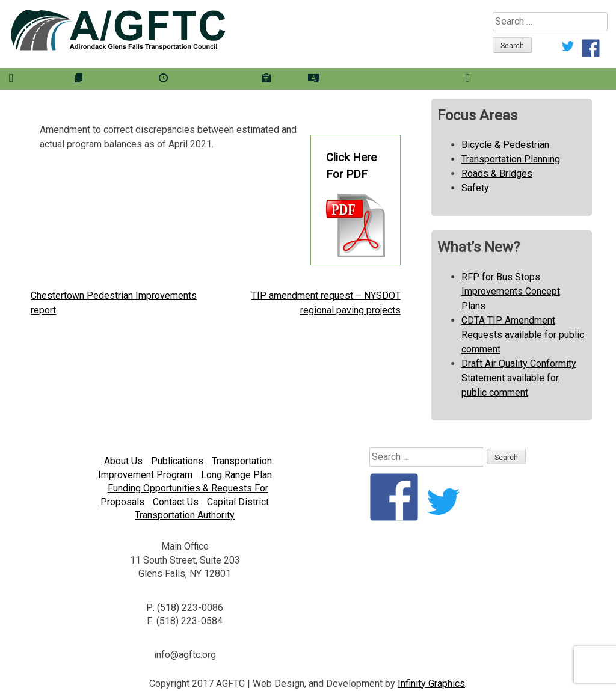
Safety (475, 188)
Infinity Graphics (431, 683)
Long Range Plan (236, 475)
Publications (177, 461)
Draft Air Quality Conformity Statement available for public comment (519, 378)
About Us (123, 461)
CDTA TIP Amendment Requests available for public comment (523, 335)
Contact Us (176, 502)
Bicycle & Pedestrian (505, 145)
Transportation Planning (511, 159)
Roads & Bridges (497, 174)
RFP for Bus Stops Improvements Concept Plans (511, 291)
